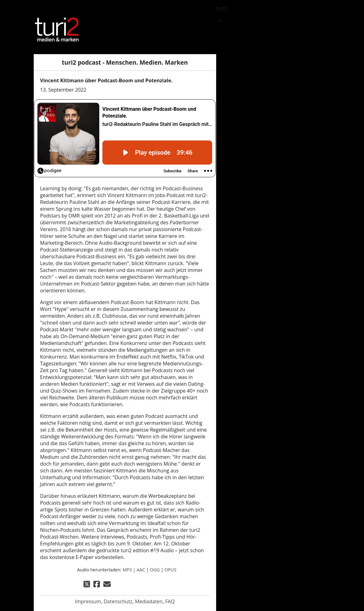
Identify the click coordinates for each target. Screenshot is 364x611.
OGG (155, 570)
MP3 (127, 570)
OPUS (170, 570)
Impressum (88, 601)
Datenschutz (118, 601)
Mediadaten (149, 601)
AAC (141, 570)
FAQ (170, 601)
